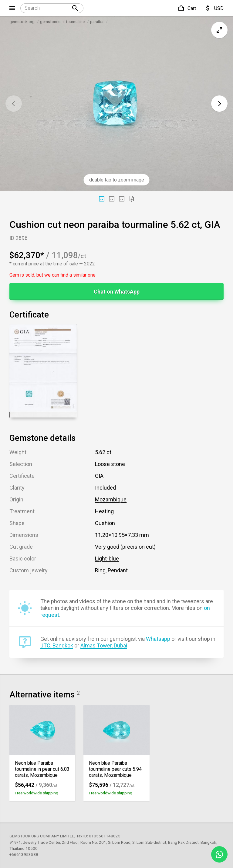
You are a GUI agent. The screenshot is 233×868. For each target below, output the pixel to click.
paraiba (97, 22)
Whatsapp (158, 639)
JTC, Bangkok (57, 645)
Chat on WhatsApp (117, 292)
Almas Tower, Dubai (104, 645)
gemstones (50, 22)
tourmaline (75, 22)
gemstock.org (22, 22)
